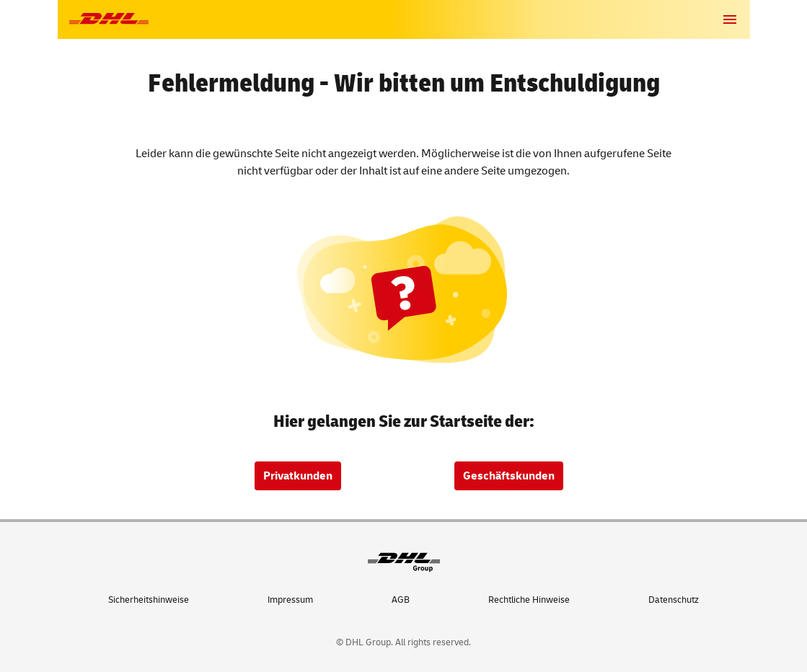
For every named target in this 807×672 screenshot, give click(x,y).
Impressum (290, 600)
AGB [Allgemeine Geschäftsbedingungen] (401, 600)
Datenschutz (674, 600)
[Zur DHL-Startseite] (109, 19)
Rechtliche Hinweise (529, 600)
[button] (730, 19)
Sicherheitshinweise (149, 600)
